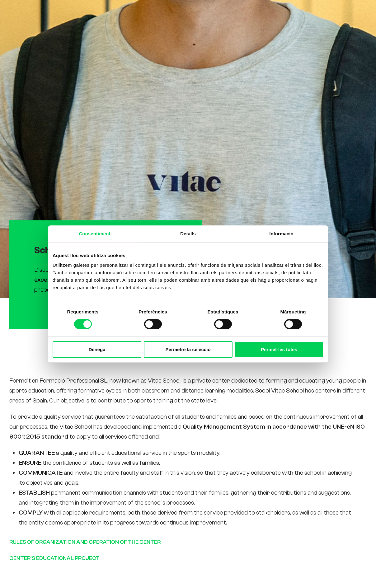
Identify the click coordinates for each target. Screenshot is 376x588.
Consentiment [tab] (94, 233)
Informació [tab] (281, 233)
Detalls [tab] (188, 233)
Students (239, 14)
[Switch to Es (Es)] (334, 14)
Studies (195, 14)
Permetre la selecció (188, 349)
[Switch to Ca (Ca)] (320, 14)
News (266, 14)
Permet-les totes (279, 349)
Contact (291, 14)
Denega (97, 349)
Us (216, 14)
